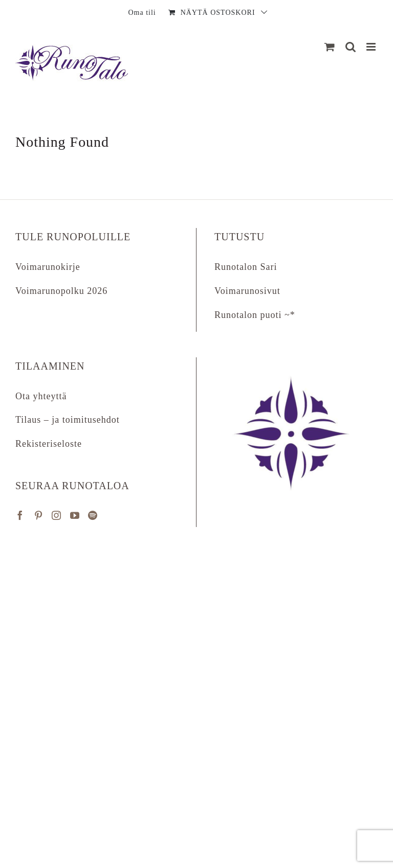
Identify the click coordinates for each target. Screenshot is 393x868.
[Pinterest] (39, 515)
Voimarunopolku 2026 (61, 291)
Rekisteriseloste (49, 444)
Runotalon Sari (246, 267)
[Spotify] (93, 515)
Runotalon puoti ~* (255, 315)
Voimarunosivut (247, 291)
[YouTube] (75, 515)
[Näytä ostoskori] (330, 47)
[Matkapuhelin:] (372, 47)
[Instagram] (57, 515)
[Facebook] (20, 515)
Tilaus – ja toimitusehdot (68, 420)
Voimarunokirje (48, 267)
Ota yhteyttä (41, 396)
